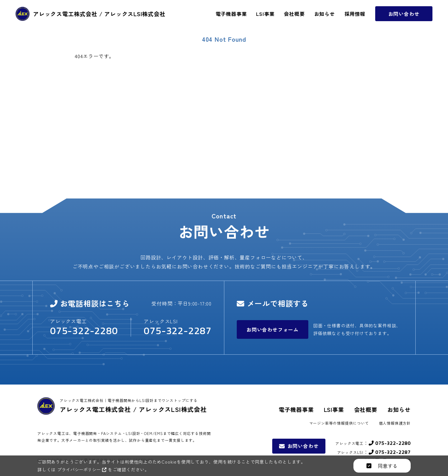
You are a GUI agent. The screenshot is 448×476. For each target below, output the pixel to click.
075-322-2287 (178, 330)
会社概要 (366, 409)
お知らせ (399, 409)
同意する (382, 466)
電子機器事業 (296, 409)
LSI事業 (334, 409)
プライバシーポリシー (83, 469)
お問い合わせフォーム (273, 329)
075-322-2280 (84, 330)
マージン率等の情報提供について (339, 423)
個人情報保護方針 (395, 423)
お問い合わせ (404, 21)
